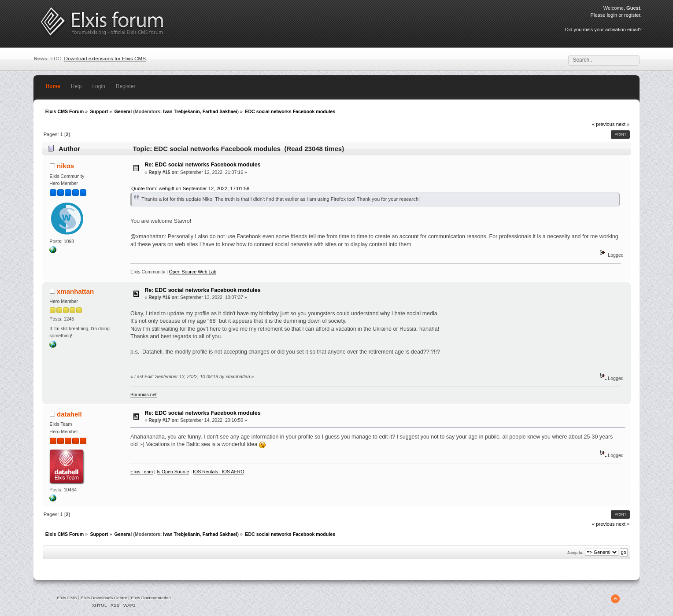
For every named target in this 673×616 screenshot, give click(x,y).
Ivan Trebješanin (181, 111)
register (632, 15)
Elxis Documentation (151, 598)
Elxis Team (142, 472)
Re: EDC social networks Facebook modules (202, 165)
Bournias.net (143, 395)
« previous (603, 124)
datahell (69, 414)
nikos (65, 166)
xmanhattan (75, 291)
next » (623, 124)
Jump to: (575, 552)
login (612, 15)
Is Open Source (173, 472)
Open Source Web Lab (193, 272)
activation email (622, 30)
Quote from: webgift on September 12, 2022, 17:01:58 (190, 188)
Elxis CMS (67, 598)
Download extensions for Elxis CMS (105, 58)
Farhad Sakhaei (220, 111)
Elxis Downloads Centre (104, 598)
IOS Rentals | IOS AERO (218, 472)
